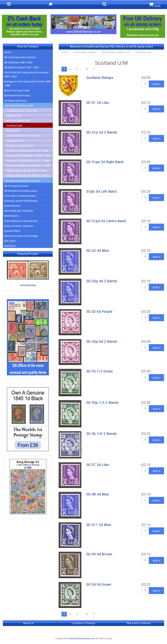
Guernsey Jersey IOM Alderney (21, 201)
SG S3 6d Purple (99, 312)
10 (87, 69)
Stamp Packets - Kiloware (18, 226)
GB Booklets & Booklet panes (21, 191)
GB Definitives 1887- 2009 (18, 62)
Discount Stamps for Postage (21, 236)
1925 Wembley (28, 285)
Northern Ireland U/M (18, 121)
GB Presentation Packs (17, 95)
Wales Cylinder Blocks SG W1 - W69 (26, 171)
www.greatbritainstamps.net (82, 639)
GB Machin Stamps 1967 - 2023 (21, 67)
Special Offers (12, 231)
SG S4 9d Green (99, 585)
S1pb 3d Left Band (101, 192)
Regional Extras (15, 141)
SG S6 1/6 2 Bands (101, 434)
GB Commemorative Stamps (20, 57)
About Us (29, 623)
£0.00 (154, 5)
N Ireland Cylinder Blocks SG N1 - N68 (27, 151)
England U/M (14, 116)
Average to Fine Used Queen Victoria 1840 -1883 (27, 83)
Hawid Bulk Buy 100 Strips (18, 211)
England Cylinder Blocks (20, 146)
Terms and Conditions (139, 623)
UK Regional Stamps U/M (19, 106)
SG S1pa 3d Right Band (105, 162)
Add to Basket (156, 85)
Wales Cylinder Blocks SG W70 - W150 (28, 176)
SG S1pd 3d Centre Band (106, 221)
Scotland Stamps (100, 78)
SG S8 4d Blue (97, 494)
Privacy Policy (28, 631)
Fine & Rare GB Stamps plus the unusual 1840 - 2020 (26, 74)
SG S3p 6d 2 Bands (102, 342)
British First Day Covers (17, 90)
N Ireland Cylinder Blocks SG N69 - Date (28, 156)
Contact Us (139, 631)
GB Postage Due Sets (16, 186)
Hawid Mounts (12, 206)
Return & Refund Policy (83, 631)
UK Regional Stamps (16, 101)
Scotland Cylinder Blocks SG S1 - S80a (28, 161)
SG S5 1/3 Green (99, 371)
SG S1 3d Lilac (98, 103)
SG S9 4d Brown (99, 554)
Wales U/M (13, 131)
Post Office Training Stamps (20, 196)
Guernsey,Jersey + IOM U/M (22, 111)
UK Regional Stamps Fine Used (22, 181)
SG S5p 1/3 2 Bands (102, 403)
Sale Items (10, 246)
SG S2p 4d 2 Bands (102, 281)
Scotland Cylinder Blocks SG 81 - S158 (28, 166)
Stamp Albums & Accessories (21, 221)
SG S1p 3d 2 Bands (102, 132)
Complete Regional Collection (23, 136)
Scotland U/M (14, 126)
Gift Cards (10, 241)
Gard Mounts (11, 216)
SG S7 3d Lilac (98, 465)
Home (7, 52)
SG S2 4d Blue (97, 251)
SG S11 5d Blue (99, 525)
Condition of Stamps (83, 623)
